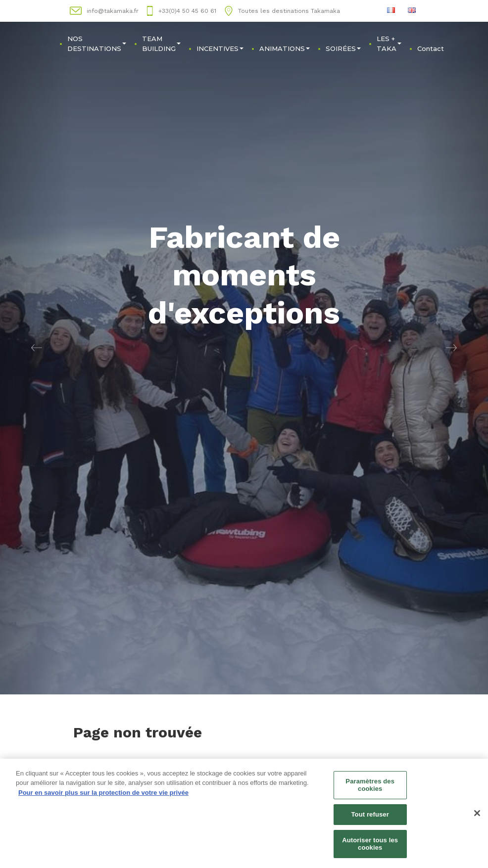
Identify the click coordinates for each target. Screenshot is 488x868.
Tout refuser (370, 816)
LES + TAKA (389, 44)
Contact (431, 48)
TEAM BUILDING (161, 44)
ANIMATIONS (285, 48)
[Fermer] (477, 815)
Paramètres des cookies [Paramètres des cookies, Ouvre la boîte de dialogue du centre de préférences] (370, 787)
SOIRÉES (343, 48)
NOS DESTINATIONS (97, 44)
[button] (37, 347)
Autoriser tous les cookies (370, 845)
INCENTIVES (220, 48)
